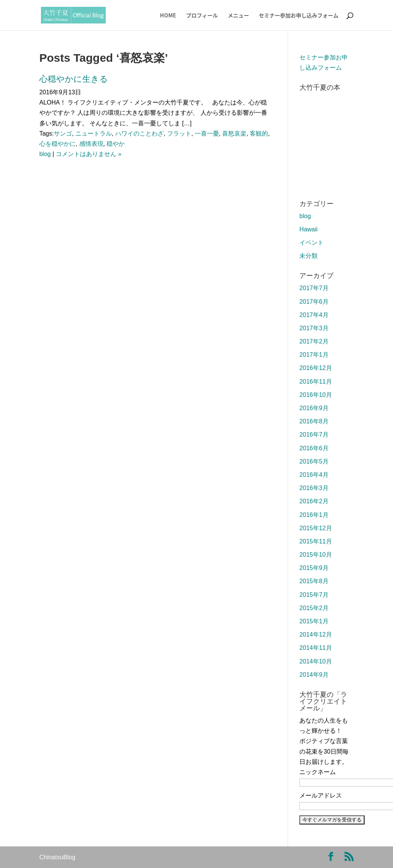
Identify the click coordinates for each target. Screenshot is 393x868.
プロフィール (202, 16)
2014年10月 (315, 661)
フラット (179, 133)
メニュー (238, 16)
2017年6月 (314, 302)
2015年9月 (314, 568)
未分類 (308, 256)
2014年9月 (314, 675)
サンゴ (63, 133)
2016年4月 (314, 475)
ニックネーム (318, 772)
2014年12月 (315, 635)
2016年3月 (314, 488)
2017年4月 (314, 315)
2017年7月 (314, 288)
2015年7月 (314, 595)
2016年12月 (315, 368)
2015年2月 (314, 608)
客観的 (259, 133)
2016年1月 (314, 515)
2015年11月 (315, 541)
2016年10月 (315, 395)
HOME (168, 16)
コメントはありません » (88, 154)
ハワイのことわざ (139, 133)
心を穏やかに (58, 144)
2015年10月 (315, 555)
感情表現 (91, 144)
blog (45, 154)
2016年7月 (314, 435)
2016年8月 (314, 421)
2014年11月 (315, 648)
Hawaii (308, 229)
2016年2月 (314, 501)
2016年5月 (314, 461)
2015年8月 (314, 581)
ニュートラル (94, 133)
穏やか (116, 144)
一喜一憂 (207, 133)
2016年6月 (314, 448)
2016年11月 (315, 382)
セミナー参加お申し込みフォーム (299, 16)
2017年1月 (314, 355)
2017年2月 (314, 341)
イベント (312, 243)
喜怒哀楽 (234, 133)
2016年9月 (314, 408)
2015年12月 (315, 528)
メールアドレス (321, 795)
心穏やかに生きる (74, 79)
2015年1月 (314, 621)
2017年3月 (314, 328)
